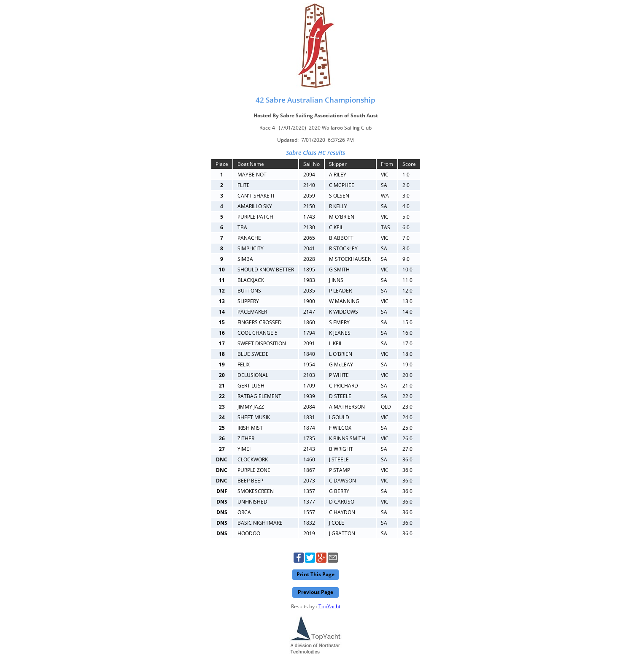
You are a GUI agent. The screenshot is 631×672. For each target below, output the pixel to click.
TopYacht (329, 606)
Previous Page (315, 592)
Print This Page (315, 574)
